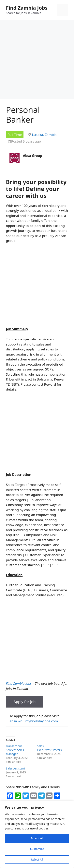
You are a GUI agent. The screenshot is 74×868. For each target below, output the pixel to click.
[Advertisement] (37, 60)
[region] (37, 834)
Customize (37, 849)
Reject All (37, 859)
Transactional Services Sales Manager (15, 750)
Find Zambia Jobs (27, 8)
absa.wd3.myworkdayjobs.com (34, 721)
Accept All (37, 838)
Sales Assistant (15, 768)
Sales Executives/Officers (49, 748)
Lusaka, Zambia (44, 135)
